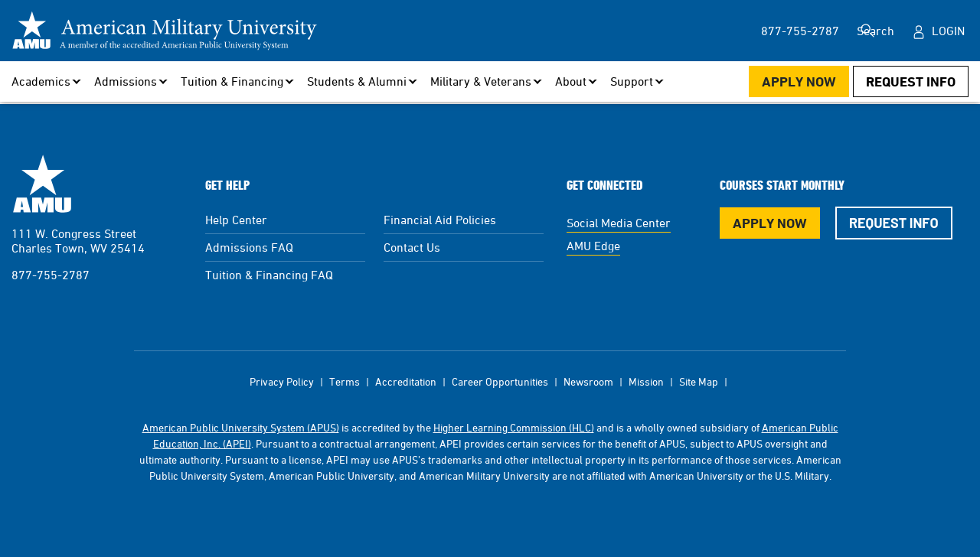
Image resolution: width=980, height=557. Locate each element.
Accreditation (406, 381)
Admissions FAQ (249, 247)
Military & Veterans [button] (481, 81)
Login (948, 31)
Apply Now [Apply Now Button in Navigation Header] (799, 81)
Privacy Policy (282, 381)
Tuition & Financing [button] (232, 81)
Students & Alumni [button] (357, 81)
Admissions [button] (126, 81)
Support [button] (632, 81)
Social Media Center (619, 223)
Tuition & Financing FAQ (269, 275)
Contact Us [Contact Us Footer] (412, 247)
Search (872, 31)
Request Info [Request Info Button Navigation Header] (911, 81)
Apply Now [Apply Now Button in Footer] (770, 223)
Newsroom (588, 381)
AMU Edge (593, 246)
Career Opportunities (500, 381)
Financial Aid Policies (440, 220)
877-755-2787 (51, 275)
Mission (646, 381)
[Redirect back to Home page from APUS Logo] (165, 31)
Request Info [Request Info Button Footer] (894, 223)
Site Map (699, 381)
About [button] (571, 81)
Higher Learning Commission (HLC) (514, 427)
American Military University (42, 184)
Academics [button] (41, 81)
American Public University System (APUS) (241, 427)
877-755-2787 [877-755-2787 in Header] (773, 31)
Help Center (236, 220)
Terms (345, 381)
